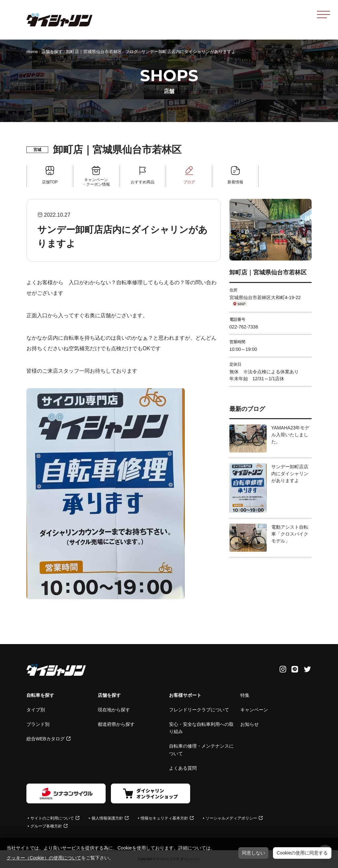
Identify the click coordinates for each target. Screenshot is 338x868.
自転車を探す (40, 695)
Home (32, 52)
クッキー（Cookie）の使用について (44, 858)
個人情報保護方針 (107, 818)
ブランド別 (38, 724)
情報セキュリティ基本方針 (164, 818)
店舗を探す (52, 52)
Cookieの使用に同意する (302, 853)
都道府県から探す (116, 724)
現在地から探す (114, 710)
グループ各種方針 (46, 826)
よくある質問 (183, 768)
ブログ (132, 52)
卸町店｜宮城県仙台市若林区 (94, 52)
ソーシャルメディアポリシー (231, 818)
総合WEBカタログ (46, 739)
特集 (245, 695)
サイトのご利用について (52, 818)
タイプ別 (36, 710)
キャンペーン (254, 710)
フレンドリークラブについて (199, 710)
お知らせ (250, 724)
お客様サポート (185, 695)
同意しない (253, 853)
